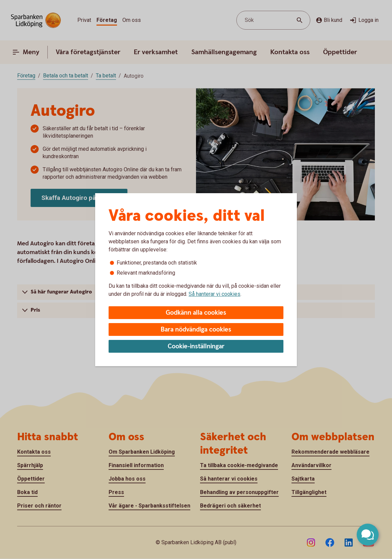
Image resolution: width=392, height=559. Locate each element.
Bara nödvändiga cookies (196, 330)
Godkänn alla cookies (196, 313)
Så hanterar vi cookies (214, 294)
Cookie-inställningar (196, 346)
